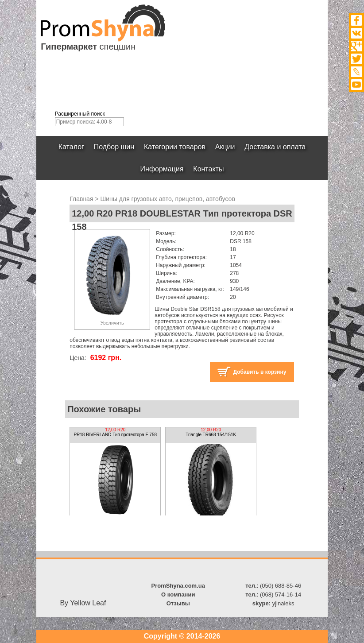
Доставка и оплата (275, 147)
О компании (178, 595)
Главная (81, 199)
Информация (162, 169)
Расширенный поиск (80, 114)
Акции (225, 147)
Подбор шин (114, 147)
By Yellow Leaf (83, 603)
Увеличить (112, 323)
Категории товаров (175, 147)
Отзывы (178, 603)
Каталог (71, 147)
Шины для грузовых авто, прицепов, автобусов (167, 199)
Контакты (208, 169)
